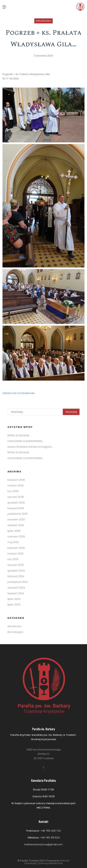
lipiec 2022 (14, 604)
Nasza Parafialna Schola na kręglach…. (30, 447)
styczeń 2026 (16, 497)
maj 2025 (13, 542)
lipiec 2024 (14, 599)
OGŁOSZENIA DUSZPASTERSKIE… (25, 441)
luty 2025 (13, 559)
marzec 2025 (15, 554)
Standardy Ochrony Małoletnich (43, 863)
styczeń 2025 (16, 565)
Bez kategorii (15, 632)
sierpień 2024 (16, 593)
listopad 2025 (16, 508)
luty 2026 (13, 491)
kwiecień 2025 (16, 548)
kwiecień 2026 (16, 480)
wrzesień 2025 (16, 519)
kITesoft (65, 861)
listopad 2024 (16, 576)
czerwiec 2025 (16, 536)
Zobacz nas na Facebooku (19, 393)
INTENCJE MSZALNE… (19, 435)
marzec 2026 (15, 485)
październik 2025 (18, 514)
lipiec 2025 (14, 531)
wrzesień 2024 (16, 588)
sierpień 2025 (16, 525)
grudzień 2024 (16, 571)
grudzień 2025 (16, 503)
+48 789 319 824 (50, 837)
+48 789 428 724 (50, 831)
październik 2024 (18, 582)
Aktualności (43, 21)
